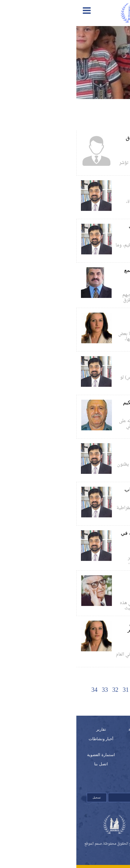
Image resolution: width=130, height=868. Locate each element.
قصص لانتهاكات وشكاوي (71, 767)
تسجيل (20, 798)
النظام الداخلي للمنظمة (71, 742)
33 (29, 690)
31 (49, 690)
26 (101, 690)
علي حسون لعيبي (96, 154)
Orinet (65, 851)
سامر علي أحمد (97, 594)
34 (18, 690)
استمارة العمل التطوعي (112, 767)
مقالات (65, 755)
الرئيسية (105, 729)
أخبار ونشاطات (25, 739)
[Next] (60, 702)
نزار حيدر (102, 193)
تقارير (25, 729)
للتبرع (105, 780)
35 (70, 702)
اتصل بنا (25, 764)
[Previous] (112, 690)
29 (70, 690)
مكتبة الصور (105, 739)
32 (39, 690)
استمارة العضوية (25, 755)
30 (60, 690)
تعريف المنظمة (65, 729)
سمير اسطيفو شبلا (95, 412)
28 (81, 690)
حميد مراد (102, 286)
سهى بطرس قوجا (96, 325)
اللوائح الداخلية (105, 755)
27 (91, 690)
